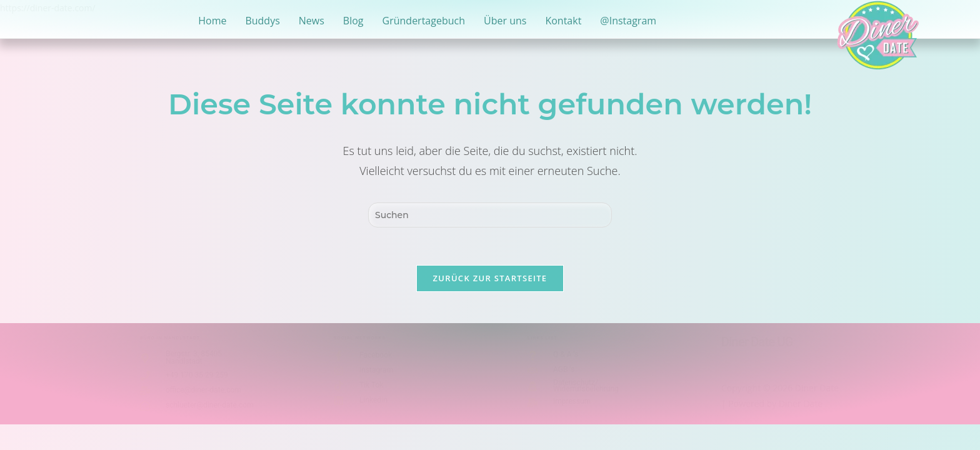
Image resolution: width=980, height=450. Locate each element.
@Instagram (628, 21)
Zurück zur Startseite (490, 278)
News (312, 21)
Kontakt (563, 21)
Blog (353, 21)
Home (212, 21)
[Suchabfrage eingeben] (490, 215)
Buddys (262, 21)
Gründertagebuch (424, 21)
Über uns (505, 21)
